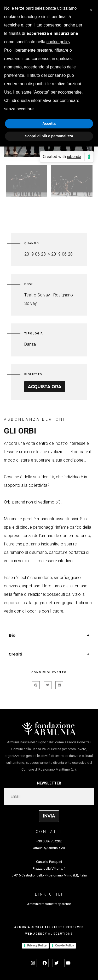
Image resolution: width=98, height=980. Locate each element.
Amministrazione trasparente (49, 904)
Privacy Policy (37, 945)
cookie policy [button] (58, 42)
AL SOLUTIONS (60, 934)
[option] (27, 181)
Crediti (16, 654)
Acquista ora (45, 387)
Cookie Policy (65, 945)
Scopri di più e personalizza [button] (49, 136)
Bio (12, 635)
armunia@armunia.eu (49, 848)
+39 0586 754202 (49, 841)
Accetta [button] (49, 123)
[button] (91, 8)
